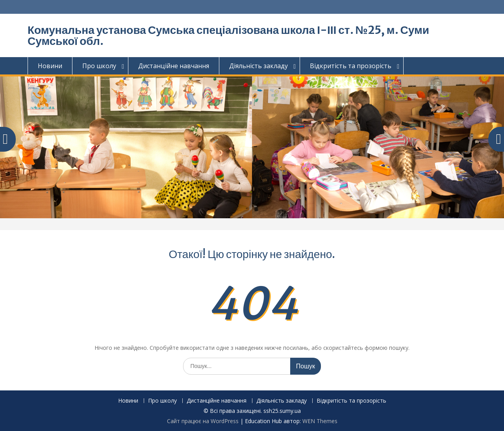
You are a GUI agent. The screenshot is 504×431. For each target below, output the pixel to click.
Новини (50, 66)
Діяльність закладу (258, 66)
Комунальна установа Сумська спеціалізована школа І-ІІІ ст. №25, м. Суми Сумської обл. (228, 35)
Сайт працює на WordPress (203, 421)
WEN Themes (320, 421)
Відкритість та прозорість (351, 66)
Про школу (99, 66)
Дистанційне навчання (174, 66)
